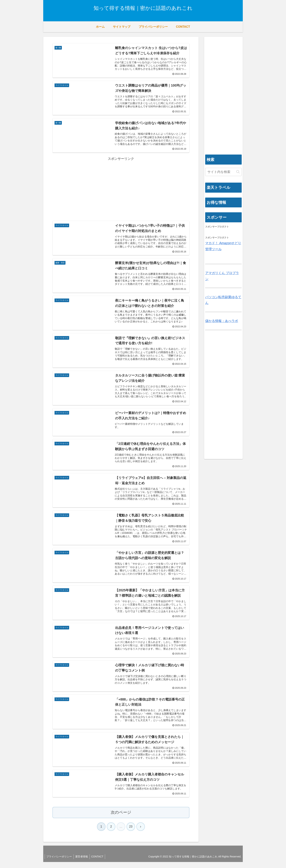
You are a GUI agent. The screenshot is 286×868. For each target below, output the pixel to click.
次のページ (121, 819)
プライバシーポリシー (59, 863)
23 (131, 833)
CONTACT (99, 863)
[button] (238, 172)
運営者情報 (82, 863)
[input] (223, 172)
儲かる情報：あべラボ (222, 321)
